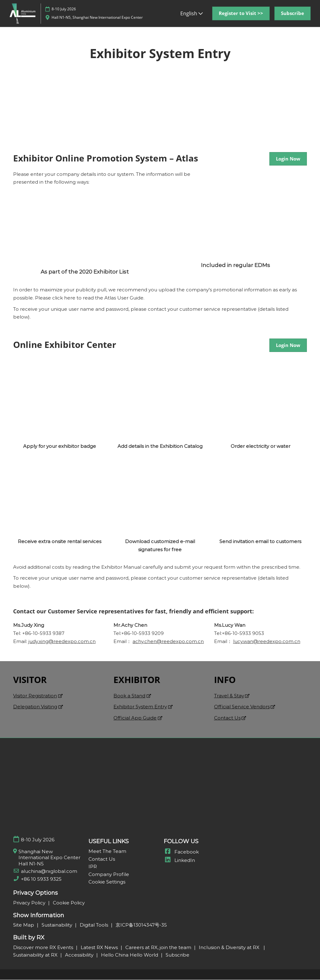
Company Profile (109, 875)
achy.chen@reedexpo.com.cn (168, 642)
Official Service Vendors (242, 707)
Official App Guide (135, 718)
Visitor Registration (35, 696)
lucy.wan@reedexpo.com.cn (267, 642)
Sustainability (57, 925)
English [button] (192, 13)
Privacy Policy (30, 903)
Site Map (24, 925)
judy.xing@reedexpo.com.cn (62, 642)
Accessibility (80, 955)
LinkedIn (179, 861)
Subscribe (177, 955)
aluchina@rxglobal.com (49, 871)
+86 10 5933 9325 (41, 879)
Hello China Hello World (130, 955)
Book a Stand (129, 696)
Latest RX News (100, 948)
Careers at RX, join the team (159, 948)
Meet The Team (107, 851)
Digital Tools (95, 925)
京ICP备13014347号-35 (141, 925)
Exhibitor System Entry (140, 707)
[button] (241, 13)
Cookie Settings (107, 882)
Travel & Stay (229, 696)
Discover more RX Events (44, 948)
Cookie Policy (69, 903)
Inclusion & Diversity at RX (230, 948)
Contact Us (227, 718)
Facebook (181, 852)
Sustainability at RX (36, 955)
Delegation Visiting (35, 707)
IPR (93, 867)
